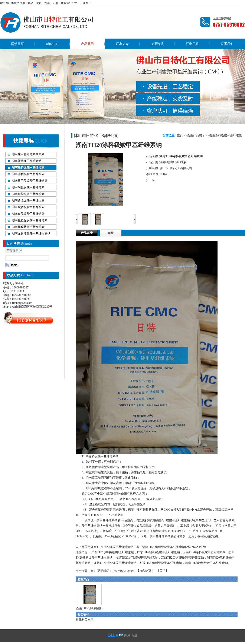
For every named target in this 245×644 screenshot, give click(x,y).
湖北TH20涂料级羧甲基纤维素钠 (115, 563)
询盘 (111, 233)
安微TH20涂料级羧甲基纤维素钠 (161, 563)
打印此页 (145, 571)
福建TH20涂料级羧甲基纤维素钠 (137, 558)
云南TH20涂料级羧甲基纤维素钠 (204, 552)
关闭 (163, 571)
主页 (180, 135)
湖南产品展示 (196, 135)
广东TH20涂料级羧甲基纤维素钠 (158, 552)
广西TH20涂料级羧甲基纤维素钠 (113, 552)
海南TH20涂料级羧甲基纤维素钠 (206, 563)
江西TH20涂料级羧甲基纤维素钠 (182, 558)
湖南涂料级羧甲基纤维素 (225, 135)
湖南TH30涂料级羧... (90, 608)
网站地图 (131, 635)
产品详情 (87, 233)
